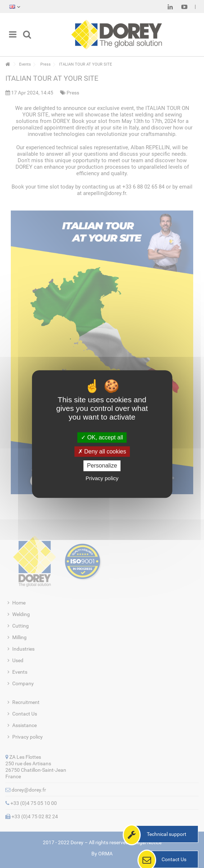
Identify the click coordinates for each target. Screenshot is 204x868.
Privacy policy (102, 478)
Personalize (102, 466)
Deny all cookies (102, 451)
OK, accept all (102, 437)
